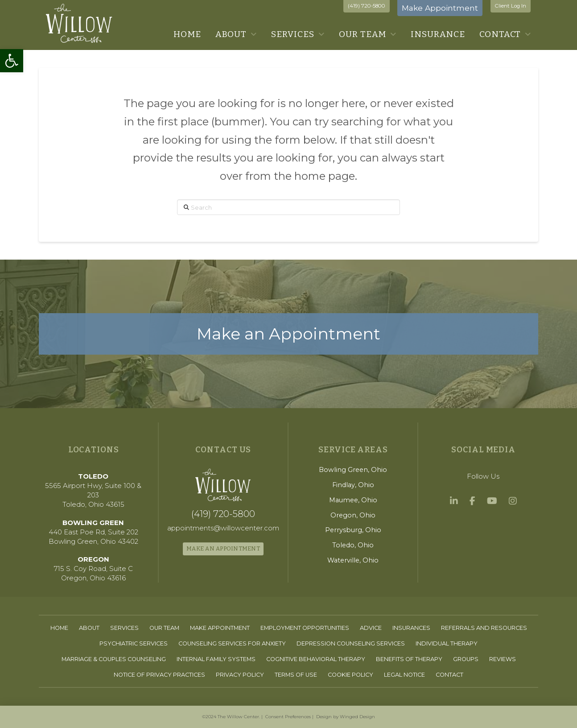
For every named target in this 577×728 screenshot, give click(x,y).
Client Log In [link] (511, 6)
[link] (12, 61)
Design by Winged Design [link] (346, 717)
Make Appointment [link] (440, 8)
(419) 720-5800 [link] (367, 6)
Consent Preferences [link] (288, 717)
